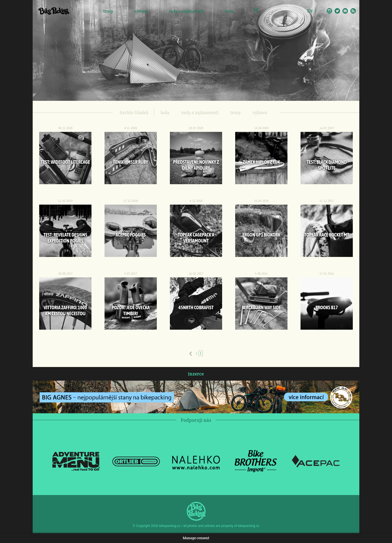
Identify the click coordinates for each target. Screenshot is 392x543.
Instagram (329, 11)
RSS (353, 11)
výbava (141, 11)
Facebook (321, 11)
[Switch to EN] (310, 11)
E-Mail (345, 11)
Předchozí (191, 354)
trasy (108, 11)
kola (229, 11)
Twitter (337, 11)
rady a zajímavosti (186, 11)
